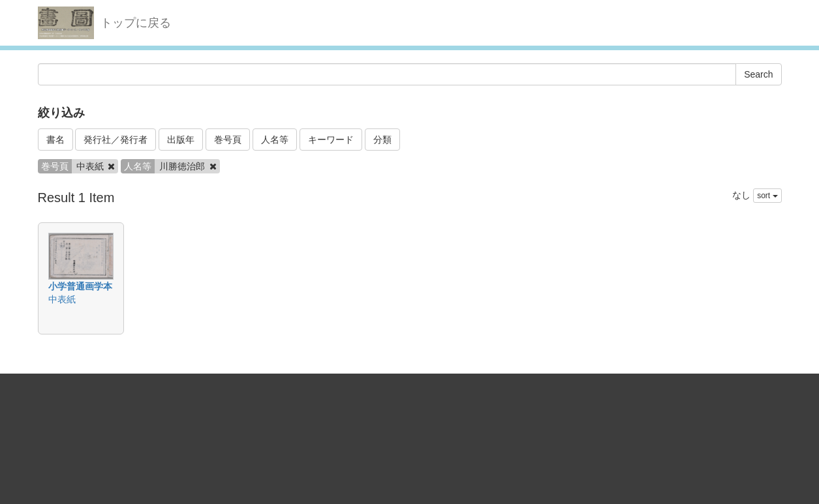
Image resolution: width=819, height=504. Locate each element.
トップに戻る (136, 23)
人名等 (275, 140)
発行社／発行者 (116, 140)
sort (767, 196)
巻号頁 (228, 140)
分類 (382, 140)
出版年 (181, 140)
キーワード (331, 140)
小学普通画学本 (80, 286)
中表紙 (62, 299)
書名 (55, 140)
